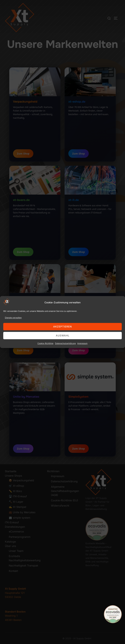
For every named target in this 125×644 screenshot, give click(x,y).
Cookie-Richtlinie (45, 355)
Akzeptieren (62, 338)
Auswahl (63, 347)
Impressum (82, 355)
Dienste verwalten (13, 329)
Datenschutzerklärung (65, 355)
